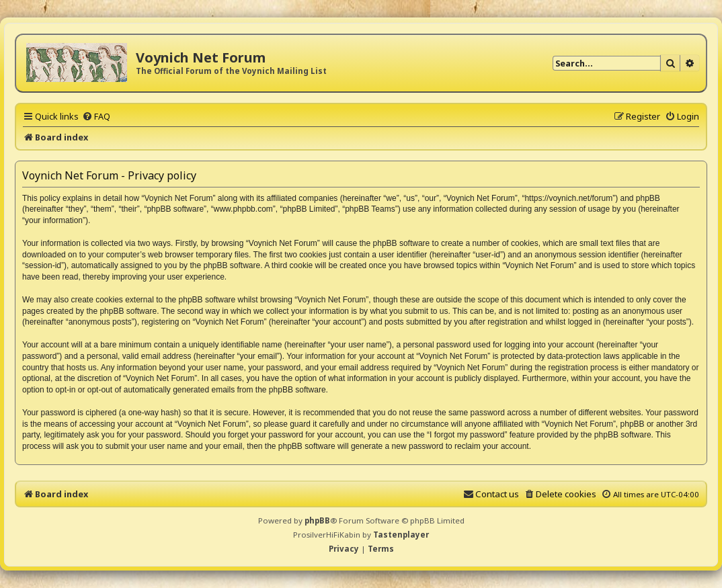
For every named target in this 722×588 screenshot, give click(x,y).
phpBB (317, 520)
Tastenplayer (401, 535)
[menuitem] (96, 116)
